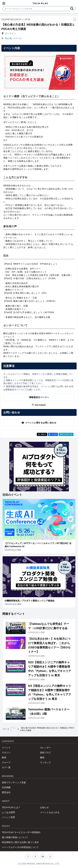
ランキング (45, 762)
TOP (4, 729)
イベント (13, 729)
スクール (17, 38)
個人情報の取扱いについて (15, 837)
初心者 (8, 38)
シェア (53, 434)
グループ (6, 762)
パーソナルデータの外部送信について (20, 847)
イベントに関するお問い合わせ (39, 423)
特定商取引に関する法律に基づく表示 (20, 842)
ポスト (42, 434)
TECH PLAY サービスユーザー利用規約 (21, 832)
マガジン (6, 753)
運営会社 (6, 792)
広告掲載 (6, 787)
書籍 (42, 757)
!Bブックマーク (66, 434)
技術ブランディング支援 (14, 782)
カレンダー (45, 748)
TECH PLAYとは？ (11, 807)
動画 (4, 757)
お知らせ (44, 807)
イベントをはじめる (50, 812)
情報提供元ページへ (39, 397)
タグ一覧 (6, 767)
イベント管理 (8, 817)
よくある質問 (8, 812)
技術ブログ (45, 753)
